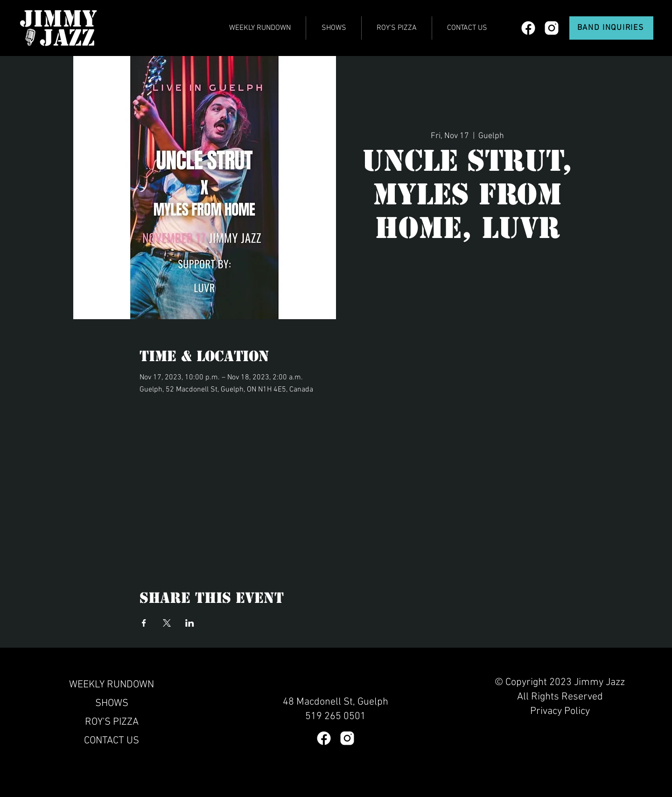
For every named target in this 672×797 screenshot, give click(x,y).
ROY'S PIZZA (112, 722)
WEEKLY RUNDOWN (112, 685)
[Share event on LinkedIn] (190, 623)
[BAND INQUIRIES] (611, 28)
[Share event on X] (167, 623)
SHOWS (112, 703)
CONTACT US (112, 741)
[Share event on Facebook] (144, 623)
